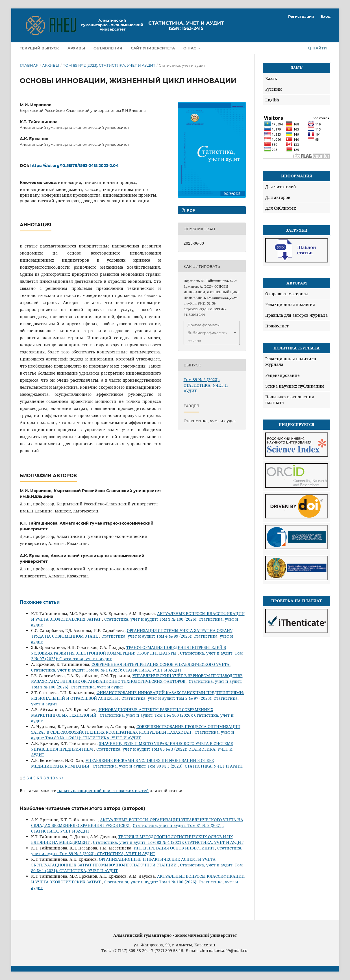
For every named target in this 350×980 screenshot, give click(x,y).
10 (53, 778)
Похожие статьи (40, 602)
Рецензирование (282, 375)
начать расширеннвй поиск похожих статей (103, 791)
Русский (274, 89)
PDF (190, 210)
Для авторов (278, 197)
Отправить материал (287, 294)
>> (62, 778)
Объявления (108, 48)
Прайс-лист (277, 326)
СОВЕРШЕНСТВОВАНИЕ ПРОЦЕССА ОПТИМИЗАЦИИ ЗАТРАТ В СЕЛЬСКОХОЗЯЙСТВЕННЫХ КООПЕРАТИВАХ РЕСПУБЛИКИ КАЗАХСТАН (136, 729)
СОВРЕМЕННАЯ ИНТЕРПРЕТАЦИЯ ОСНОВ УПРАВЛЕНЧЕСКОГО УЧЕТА (161, 664)
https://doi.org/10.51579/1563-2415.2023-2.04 (74, 166)
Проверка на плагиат (296, 601)
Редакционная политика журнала (291, 361)
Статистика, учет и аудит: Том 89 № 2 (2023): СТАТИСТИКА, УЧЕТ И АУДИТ (137, 851)
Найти (317, 48)
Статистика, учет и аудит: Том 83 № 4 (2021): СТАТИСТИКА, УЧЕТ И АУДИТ (168, 842)
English (272, 100)
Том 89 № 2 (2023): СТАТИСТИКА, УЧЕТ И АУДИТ (109, 65)
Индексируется (296, 424)
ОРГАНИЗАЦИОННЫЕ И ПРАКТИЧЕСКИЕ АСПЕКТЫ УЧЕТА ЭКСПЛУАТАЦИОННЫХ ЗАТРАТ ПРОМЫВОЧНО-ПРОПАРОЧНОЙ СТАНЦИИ (123, 862)
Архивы (76, 48)
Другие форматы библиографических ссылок (207, 333)
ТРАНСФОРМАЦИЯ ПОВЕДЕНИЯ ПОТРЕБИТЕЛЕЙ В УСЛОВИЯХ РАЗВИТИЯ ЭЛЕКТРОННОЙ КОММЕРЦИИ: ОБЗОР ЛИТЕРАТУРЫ (129, 650)
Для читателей (281, 187)
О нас (190, 48)
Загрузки (296, 230)
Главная (29, 65)
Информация (297, 176)
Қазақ (271, 78)
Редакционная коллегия (290, 304)
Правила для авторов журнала (296, 315)
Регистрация (301, 16)
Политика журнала (297, 348)
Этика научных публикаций (295, 386)
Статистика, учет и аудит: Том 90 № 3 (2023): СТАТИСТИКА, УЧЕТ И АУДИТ (168, 766)
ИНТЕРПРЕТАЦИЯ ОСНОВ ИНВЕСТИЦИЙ (174, 848)
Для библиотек (281, 208)
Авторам (297, 283)
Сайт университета (153, 48)
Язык (296, 68)
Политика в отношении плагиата (290, 400)
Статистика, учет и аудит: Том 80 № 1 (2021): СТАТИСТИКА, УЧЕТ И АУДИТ (133, 735)
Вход (325, 16)
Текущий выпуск (39, 48)
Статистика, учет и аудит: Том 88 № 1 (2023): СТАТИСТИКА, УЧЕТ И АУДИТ (106, 670)
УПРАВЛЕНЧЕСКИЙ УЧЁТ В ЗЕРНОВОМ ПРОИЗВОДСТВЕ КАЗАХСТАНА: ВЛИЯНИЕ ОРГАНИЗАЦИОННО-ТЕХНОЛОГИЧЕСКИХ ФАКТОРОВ (137, 678)
